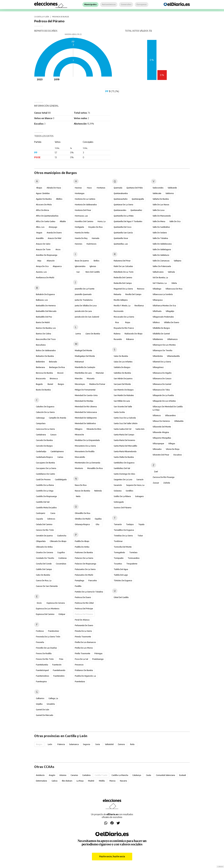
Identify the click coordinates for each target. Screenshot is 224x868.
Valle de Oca (175, 221)
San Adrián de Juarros (123, 379)
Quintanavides (120, 210)
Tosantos (118, 564)
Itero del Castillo (93, 272)
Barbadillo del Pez (44, 317)
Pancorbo (93, 581)
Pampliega (79, 581)
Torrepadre (119, 558)
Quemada (118, 188)
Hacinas (78, 188)
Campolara (41, 423)
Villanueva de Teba (161, 390)
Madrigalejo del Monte (85, 356)
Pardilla (78, 586)
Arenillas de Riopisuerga (47, 255)
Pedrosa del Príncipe (84, 609)
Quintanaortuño (121, 199)
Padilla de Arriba (82, 547)
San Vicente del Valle (123, 407)
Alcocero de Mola (44, 205)
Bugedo (39, 384)
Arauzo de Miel (55, 238)
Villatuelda (179, 421)
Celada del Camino (44, 524)
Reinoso (141, 289)
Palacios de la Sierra (84, 558)
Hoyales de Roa (95, 227)
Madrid (91, 781)
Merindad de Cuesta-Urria (86, 395)
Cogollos (61, 552)
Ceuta (149, 775)
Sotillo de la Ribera (122, 496)
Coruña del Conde (44, 564)
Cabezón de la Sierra (45, 412)
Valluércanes (158, 272)
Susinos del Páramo (123, 508)
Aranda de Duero (54, 233)
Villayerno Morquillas (162, 438)
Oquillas (98, 519)
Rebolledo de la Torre (124, 272)
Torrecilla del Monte (123, 547)
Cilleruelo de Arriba (44, 547)
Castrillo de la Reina (45, 485)
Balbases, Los (42, 300)
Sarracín (140, 480)
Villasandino (170, 415)
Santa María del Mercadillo (125, 446)
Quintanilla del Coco (123, 227)
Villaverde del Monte (162, 427)
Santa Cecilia (119, 412)
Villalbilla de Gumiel (161, 334)
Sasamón (118, 485)
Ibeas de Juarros (82, 261)
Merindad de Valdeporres (86, 418)
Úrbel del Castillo (121, 597)
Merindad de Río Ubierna (86, 407)
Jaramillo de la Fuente (85, 289)
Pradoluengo (98, 659)
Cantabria (86, 775)
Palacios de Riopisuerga (85, 564)
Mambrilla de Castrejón (85, 367)
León (50, 744)
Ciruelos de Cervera (44, 552)
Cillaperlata (41, 541)
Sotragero (139, 496)
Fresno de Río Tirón (45, 659)
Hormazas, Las (81, 216)
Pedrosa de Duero (83, 597)
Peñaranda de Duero (84, 625)
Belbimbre (40, 362)
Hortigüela (79, 227)
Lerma (78, 334)
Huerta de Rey (81, 238)
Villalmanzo (172, 339)
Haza (89, 188)
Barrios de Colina (43, 334)
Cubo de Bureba (43, 575)
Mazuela (91, 379)
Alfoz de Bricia (42, 210)
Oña (97, 524)
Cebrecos (51, 519)
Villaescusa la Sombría (163, 294)
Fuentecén (57, 665)
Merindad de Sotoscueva (86, 412)
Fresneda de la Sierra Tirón (48, 637)
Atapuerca (57, 266)
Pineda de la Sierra (83, 631)
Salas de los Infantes (123, 362)
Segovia (86, 744)
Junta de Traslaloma (84, 300)
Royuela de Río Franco (124, 328)
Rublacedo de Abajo (134, 334)
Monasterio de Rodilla (85, 451)
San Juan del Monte (122, 384)
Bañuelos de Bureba (45, 356)
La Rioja (80, 781)
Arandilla (40, 238)
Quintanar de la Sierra (123, 205)
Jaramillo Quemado (83, 294)
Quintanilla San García (123, 233)
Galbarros (40, 698)
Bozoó (60, 373)
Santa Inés (140, 429)
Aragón (52, 775)
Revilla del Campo (133, 294)
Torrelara (133, 552)
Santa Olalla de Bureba (124, 457)
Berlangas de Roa (57, 367)
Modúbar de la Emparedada (87, 440)
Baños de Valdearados (46, 350)
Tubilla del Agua (121, 569)
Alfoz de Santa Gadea (46, 221)
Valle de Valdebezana (162, 244)
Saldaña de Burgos (122, 367)
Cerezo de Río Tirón (45, 530)
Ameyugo (53, 227)
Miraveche (79, 435)
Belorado (53, 362)
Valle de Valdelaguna (162, 249)
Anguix (39, 233)
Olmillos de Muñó (83, 519)
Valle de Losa (159, 210)
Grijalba (39, 704)
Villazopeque (158, 444)
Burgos (61, 384)
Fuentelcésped (42, 670)
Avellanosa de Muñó (45, 278)
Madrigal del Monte (83, 350)
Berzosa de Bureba (44, 373)
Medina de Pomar (97, 384)
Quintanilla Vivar (121, 238)
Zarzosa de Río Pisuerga (163, 477)
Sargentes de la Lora (123, 480)
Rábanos (130, 339)
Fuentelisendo (59, 670)
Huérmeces (91, 244)
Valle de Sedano (160, 233)
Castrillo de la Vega (45, 491)
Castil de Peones (43, 480)
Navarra (123, 781)
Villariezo (157, 415)
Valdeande (172, 188)
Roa (117, 322)
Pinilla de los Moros (84, 648)
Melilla (102, 781)
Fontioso (40, 631)
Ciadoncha (62, 536)
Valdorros (170, 193)
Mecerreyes (80, 384)
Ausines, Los (41, 272)
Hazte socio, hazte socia (112, 856)
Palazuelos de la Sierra (85, 569)
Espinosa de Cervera (56, 603)
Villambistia (158, 356)
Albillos (59, 199)
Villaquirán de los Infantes (164, 401)
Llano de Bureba (93, 334)
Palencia (61, 744)
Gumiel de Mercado (45, 715)
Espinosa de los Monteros (48, 609)
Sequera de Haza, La (135, 485)
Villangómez (158, 367)
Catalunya (137, 775)
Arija (39, 261)
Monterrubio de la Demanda (87, 463)
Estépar (62, 614)
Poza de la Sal (81, 659)
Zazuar (156, 483)
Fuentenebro (59, 676)
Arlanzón (51, 261)
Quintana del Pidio (135, 188)
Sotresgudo (119, 502)
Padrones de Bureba (84, 552)
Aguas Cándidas (43, 193)
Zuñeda (167, 483)
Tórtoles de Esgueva (123, 581)
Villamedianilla (173, 356)
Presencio (79, 665)
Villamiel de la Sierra (162, 362)
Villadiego (157, 289)
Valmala (171, 272)
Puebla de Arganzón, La (85, 676)
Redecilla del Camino (123, 278)
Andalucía (40, 775)
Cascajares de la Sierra (46, 468)
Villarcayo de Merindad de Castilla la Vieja (168, 408)
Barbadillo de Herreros (46, 306)
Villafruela (157, 311)
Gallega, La (53, 698)
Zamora (121, 744)
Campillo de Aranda (57, 418)
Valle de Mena (159, 221)
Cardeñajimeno (57, 451)
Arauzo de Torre (43, 249)
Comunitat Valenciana (166, 775)
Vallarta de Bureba (161, 199)
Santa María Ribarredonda (125, 451)
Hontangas (80, 193)
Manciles (79, 379)
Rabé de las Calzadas (123, 266)
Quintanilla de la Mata (124, 216)
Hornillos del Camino (84, 221)
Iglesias (93, 266)
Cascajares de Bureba (45, 463)
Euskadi (183, 775)
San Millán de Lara (122, 401)
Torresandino (134, 558)
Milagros (79, 429)
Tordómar (118, 541)
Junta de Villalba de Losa (86, 306)
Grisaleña (51, 704)
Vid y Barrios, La (160, 283)
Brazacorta (41, 379)
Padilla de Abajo (82, 541)
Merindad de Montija (84, 401)
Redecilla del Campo (123, 283)
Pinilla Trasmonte (83, 653)
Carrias (60, 457)
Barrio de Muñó (43, 322)
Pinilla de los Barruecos (85, 642)
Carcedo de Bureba (44, 440)
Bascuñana (41, 345)
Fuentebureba (42, 665)
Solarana (118, 491)
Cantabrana (41, 435)
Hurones (79, 244)
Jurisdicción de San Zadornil (87, 317)
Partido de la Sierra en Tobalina (89, 592)
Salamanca (74, 744)
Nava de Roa (81, 485)
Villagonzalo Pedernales (163, 317)
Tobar (140, 536)
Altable (63, 221)
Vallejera (177, 261)
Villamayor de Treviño (162, 350)
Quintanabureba (121, 193)
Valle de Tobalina (160, 238)
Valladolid (109, 744)
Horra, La (101, 221)
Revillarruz (139, 306)
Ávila (132, 744)
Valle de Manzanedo (162, 216)
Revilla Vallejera (121, 300)
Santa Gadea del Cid (122, 429)
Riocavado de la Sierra (124, 317)
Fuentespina (41, 682)
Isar (78, 272)
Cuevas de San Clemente (47, 586)
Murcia (112, 781)
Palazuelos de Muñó (84, 575)
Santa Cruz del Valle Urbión (126, 423)
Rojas (128, 322)
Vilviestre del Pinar (161, 455)
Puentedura (80, 682)
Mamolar (100, 373)
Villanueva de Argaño (162, 373)
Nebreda (98, 491)
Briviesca (54, 379)
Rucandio (118, 339)
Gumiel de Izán (43, 710)
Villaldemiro (158, 339)
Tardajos (130, 524)
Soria (98, 744)
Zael (156, 472)
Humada (96, 238)
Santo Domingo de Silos (124, 474)
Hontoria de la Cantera (85, 199)
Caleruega (40, 418)
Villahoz (156, 322)
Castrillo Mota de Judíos (46, 508)
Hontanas (101, 188)
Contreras (63, 558)
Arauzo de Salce (43, 244)
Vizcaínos (178, 455)
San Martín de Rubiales (124, 395)
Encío (39, 603)
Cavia (53, 513)
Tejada (141, 524)
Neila (78, 496)
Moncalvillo (80, 457)
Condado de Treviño (45, 558)
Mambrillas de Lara (83, 373)
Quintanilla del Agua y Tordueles (128, 221)
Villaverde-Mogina (161, 432)
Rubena (117, 334)
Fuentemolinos (43, 676)
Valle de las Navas (161, 205)
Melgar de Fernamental (85, 390)
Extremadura (41, 781)
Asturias (63, 775)
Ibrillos (97, 261)
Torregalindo (119, 552)
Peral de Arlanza (82, 620)
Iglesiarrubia (80, 266)
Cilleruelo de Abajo (58, 541)
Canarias (74, 775)
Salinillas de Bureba (122, 373)
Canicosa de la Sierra (45, 429)
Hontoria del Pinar (83, 210)
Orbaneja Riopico (82, 524)
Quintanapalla (138, 199)
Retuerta (117, 294)
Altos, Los (40, 227)
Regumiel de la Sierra (123, 289)
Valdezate (157, 193)
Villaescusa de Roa (174, 289)
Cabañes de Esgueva (45, 407)
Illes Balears (67, 781)
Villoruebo (157, 449)
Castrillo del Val (43, 502)
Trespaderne (132, 564)
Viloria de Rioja (173, 449)
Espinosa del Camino (45, 614)
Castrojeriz (41, 513)
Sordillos (129, 491)
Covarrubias (61, 564)
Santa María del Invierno (124, 440)
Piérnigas (98, 653)
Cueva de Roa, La (44, 581)
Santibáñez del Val (122, 468)
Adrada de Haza (54, 188)
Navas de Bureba (82, 491)
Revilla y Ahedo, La (122, 306)
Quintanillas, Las (121, 244)
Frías (61, 659)
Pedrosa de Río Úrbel (84, 603)
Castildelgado (61, 480)
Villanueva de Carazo (162, 379)
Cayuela (39, 519)
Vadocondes (158, 188)
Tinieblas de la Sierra (123, 536)
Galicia (55, 781)
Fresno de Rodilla (44, 653)
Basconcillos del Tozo (46, 339)
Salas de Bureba (121, 356)
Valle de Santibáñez (161, 227)
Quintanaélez (136, 210)
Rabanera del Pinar (122, 261)
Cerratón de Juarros (44, 536)
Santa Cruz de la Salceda (125, 418)
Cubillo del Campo (44, 569)
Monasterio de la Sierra (85, 446)
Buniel (50, 384)
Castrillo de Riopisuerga (46, 496)
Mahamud (79, 362)
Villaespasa (158, 300)
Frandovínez (54, 631)
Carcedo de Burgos (44, 446)
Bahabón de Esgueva (45, 294)
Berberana (40, 367)
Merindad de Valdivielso (85, 423)
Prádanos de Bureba (84, 670)
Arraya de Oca (42, 266)
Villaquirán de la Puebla (163, 395)
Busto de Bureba (43, 390)
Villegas (172, 444)
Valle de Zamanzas (161, 261)
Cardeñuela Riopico (44, 457)
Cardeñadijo (41, 451)
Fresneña (40, 642)
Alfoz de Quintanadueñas (47, 216)
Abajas (39, 188)
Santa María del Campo (124, 435)
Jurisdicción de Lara (83, 311)
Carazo (53, 435)
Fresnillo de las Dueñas (46, 648)
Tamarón (118, 524)
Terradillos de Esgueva (124, 530)
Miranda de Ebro (94, 429)
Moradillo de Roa (95, 468)
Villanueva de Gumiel (162, 384)
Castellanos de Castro (45, 474)
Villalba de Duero (172, 322)
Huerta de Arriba (82, 233)
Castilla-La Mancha (120, 775)
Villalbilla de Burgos (161, 328)
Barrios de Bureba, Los (46, 328)
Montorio (79, 468)
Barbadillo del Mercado (46, 311)
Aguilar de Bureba (44, 199)
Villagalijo (170, 311)
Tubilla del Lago (121, 575)
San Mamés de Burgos (124, 390)
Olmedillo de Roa (83, 513)
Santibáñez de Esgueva (124, 463)
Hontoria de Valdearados (86, 205)
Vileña (174, 283)
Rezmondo (119, 311)
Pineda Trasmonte (83, 637)
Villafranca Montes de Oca (164, 306)
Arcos (58, 249)
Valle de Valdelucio (161, 255)
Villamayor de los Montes (164, 345)
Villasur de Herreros (161, 421)
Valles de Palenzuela (162, 266)
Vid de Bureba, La (160, 278)
